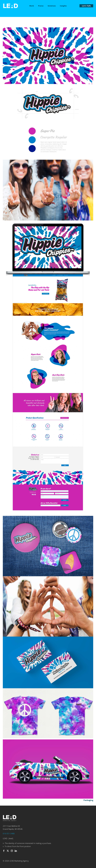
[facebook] (4, 851)
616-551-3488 (9, 834)
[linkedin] (16, 851)
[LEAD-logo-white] (11, 4)
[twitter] (8, 851)
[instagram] (12, 851)
